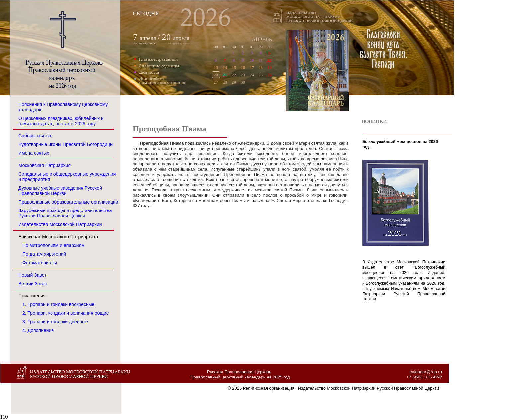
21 (225, 75)
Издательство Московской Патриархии (60, 224)
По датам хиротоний (44, 254)
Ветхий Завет (33, 284)
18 (261, 68)
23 (243, 75)
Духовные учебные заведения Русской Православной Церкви (60, 191)
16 (243, 68)
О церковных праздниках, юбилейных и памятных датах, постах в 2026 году (61, 121)
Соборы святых (35, 136)
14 (225, 68)
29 (234, 82)
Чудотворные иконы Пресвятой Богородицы (66, 144)
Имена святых (34, 153)
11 (261, 60)
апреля (148, 38)
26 (270, 75)
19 (270, 68)
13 (216, 68)
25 (261, 75)
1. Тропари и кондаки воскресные (58, 304)
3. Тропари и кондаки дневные (55, 322)
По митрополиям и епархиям (53, 245)
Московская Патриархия (45, 165)
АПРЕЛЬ (262, 39)
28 (225, 82)
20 (216, 75)
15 (234, 68)
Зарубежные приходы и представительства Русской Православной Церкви (65, 213)
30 (243, 82)
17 (252, 68)
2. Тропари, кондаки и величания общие (66, 313)
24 (252, 75)
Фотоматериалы (40, 263)
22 (234, 75)
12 (270, 60)
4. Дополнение (38, 330)
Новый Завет (32, 275)
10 (252, 60)
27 (216, 82)
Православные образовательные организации (68, 202)
